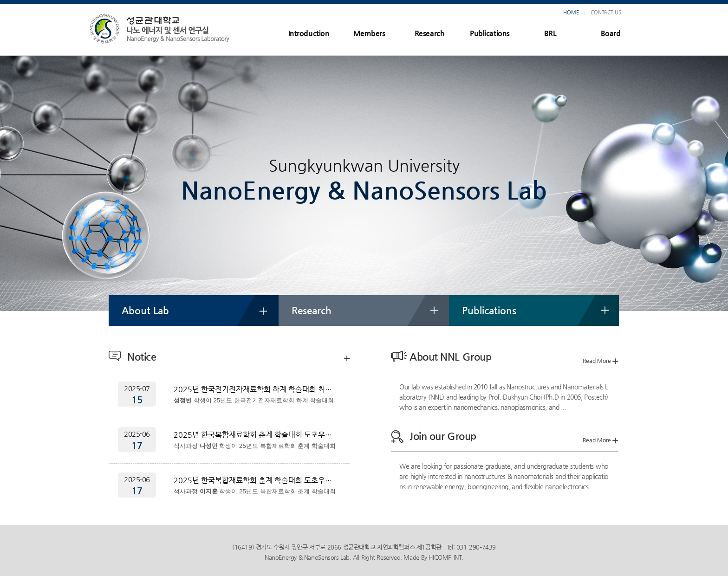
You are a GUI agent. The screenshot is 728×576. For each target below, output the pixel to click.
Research (429, 33)
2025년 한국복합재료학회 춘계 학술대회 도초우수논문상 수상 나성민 (255, 435)
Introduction (309, 33)
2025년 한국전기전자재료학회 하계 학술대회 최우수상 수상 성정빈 (255, 389)
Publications (490, 33)
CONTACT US (606, 12)
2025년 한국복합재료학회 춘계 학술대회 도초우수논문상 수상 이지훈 (255, 480)
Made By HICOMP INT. (433, 557)
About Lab (145, 311)
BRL (550, 33)
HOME (571, 12)
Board (611, 33)
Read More (601, 361)
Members (369, 33)
